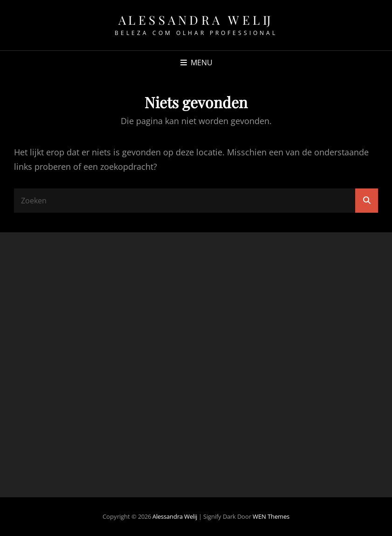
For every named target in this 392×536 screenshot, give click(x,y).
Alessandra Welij (196, 20)
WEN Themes (271, 516)
